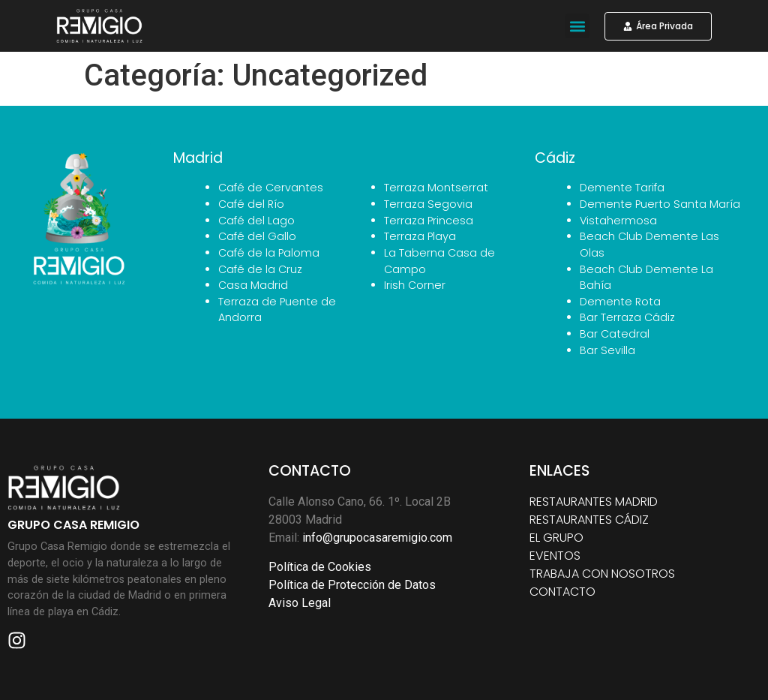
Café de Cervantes (271, 188)
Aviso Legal (300, 603)
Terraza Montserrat (436, 188)
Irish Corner (415, 285)
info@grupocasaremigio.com (377, 538)
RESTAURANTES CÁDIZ (589, 520)
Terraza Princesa (429, 221)
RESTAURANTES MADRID (594, 502)
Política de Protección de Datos (352, 585)
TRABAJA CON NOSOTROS (602, 574)
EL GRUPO (556, 538)
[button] (577, 26)
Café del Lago (256, 221)
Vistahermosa (618, 221)
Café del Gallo (257, 236)
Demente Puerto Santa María (660, 204)
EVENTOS (555, 556)
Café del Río (251, 204)
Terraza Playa (420, 236)
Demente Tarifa (622, 188)
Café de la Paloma (269, 253)
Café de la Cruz (260, 269)
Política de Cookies (320, 567)
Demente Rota (620, 302)
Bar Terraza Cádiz (627, 317)
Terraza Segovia (428, 204)
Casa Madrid (253, 285)
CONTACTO (562, 592)
